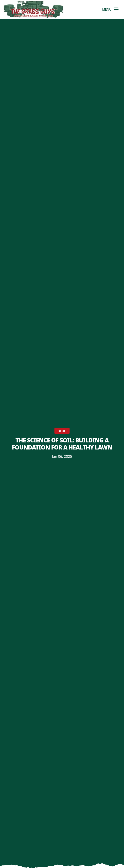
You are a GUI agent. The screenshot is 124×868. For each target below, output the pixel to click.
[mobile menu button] (116, 9)
